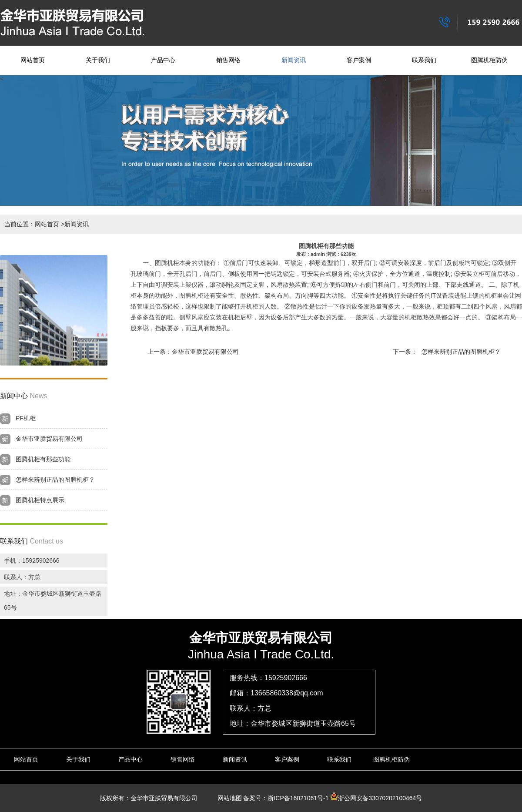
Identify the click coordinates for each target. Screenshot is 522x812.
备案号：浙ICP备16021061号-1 (286, 798)
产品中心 (163, 60)
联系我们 (424, 60)
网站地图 (227, 798)
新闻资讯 (294, 60)
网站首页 (33, 60)
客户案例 (359, 60)
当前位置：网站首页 (32, 224)
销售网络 (228, 60)
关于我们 (98, 60)
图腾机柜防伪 (489, 60)
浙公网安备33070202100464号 (376, 798)
